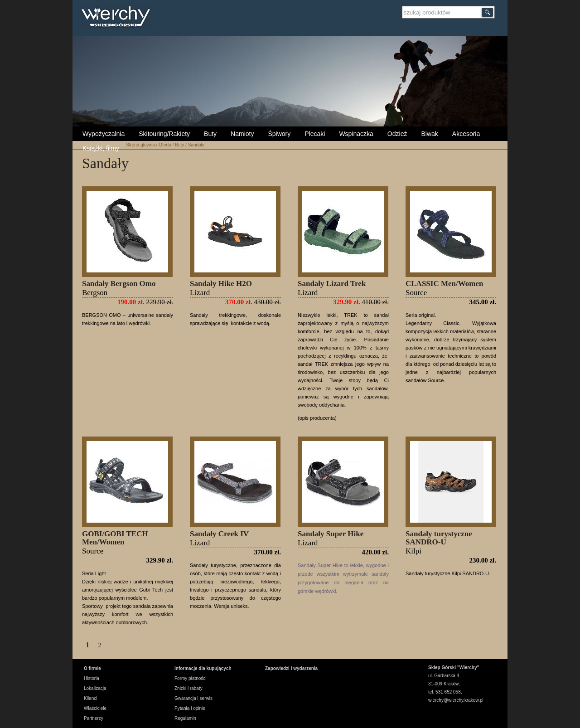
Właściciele (95, 708)
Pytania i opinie (190, 708)
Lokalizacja (95, 688)
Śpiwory (279, 134)
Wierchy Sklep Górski (118, 18)
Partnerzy (94, 718)
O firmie (92, 668)
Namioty (242, 134)
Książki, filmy (101, 148)
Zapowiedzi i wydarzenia (291, 668)
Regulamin (185, 718)
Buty (210, 134)
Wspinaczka (356, 134)
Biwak (429, 134)
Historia (92, 678)
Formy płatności (191, 678)
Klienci (90, 698)
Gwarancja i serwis (193, 698)
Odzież (397, 134)
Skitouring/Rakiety (164, 134)
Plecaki (315, 134)
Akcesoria (466, 134)
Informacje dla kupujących (203, 668)
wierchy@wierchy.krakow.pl (456, 700)
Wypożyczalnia (104, 134)
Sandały (196, 145)
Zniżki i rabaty (188, 688)
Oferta (165, 145)
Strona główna (140, 145)
